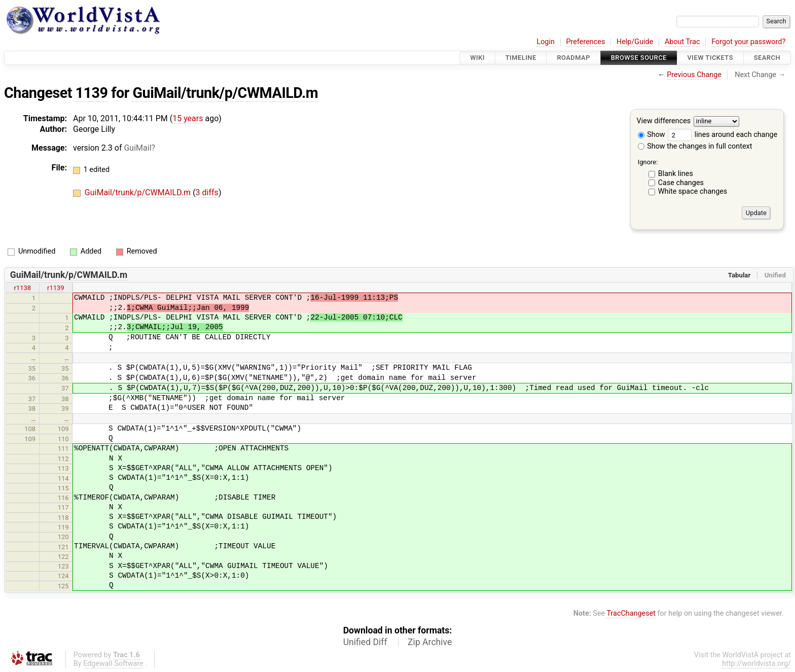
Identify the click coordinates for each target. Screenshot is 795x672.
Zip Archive (430, 642)
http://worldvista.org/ (756, 664)
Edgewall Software (113, 664)
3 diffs (207, 192)
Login (546, 42)
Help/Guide (635, 42)
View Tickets (710, 58)
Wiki (477, 58)
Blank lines (676, 174)
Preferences (585, 42)
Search (767, 58)
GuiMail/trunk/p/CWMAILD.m (225, 93)
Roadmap (573, 58)
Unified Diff (365, 642)
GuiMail (137, 148)
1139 (92, 93)
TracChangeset (631, 613)
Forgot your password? (748, 42)
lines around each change (722, 135)
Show (652, 135)
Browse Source (639, 58)
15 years (188, 118)
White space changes (693, 191)
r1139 (56, 288)
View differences (664, 121)
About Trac (682, 42)
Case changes (681, 183)
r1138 (23, 288)
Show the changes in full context (695, 146)
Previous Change (694, 75)
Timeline (521, 58)
